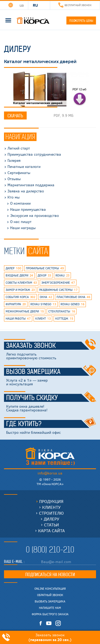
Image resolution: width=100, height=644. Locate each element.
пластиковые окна (73, 297)
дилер (13, 268)
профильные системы (45, 268)
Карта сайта (51, 531)
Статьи (51, 525)
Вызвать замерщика (50, 601)
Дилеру (51, 519)
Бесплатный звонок (75, 5)
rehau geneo (72, 304)
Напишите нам (50, 608)
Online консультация (50, 589)
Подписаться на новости (50, 575)
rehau (62, 275)
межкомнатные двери (25, 311)
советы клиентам (21, 283)
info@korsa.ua (50, 473)
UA (22, 5)
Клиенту (51, 507)
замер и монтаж (20, 290)
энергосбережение (58, 283)
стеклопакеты (62, 311)
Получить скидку (51, 398)
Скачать (15, 116)
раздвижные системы (58, 290)
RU (35, 5)
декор (44, 275)
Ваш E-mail (14, 562)
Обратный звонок (50, 595)
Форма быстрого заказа (50, 614)
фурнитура (16, 304)
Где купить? (51, 424)
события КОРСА (20, 297)
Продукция (51, 501)
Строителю (51, 513)
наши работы (18, 319)
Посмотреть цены (81, 21)
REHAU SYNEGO (43, 304)
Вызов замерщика (51, 372)
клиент (43, 319)
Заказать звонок (51, 346)
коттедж (64, 319)
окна (46, 297)
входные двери (19, 275)
